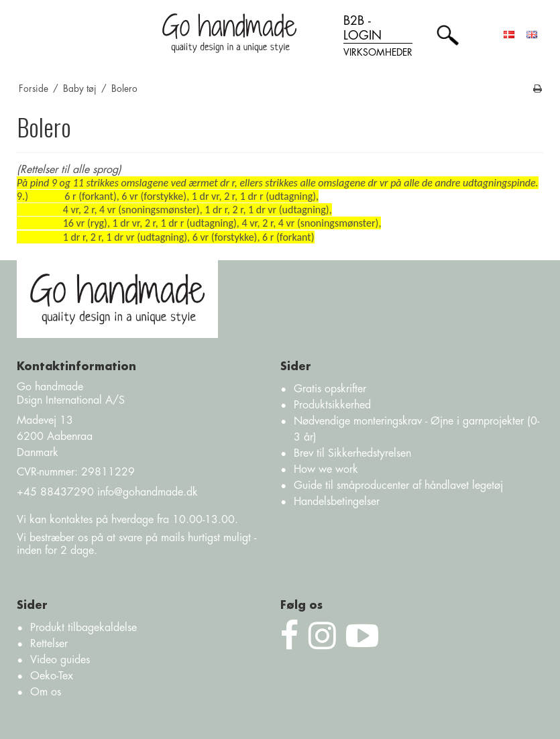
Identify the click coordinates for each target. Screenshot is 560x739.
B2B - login (378, 37)
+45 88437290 (55, 492)
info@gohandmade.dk (148, 492)
